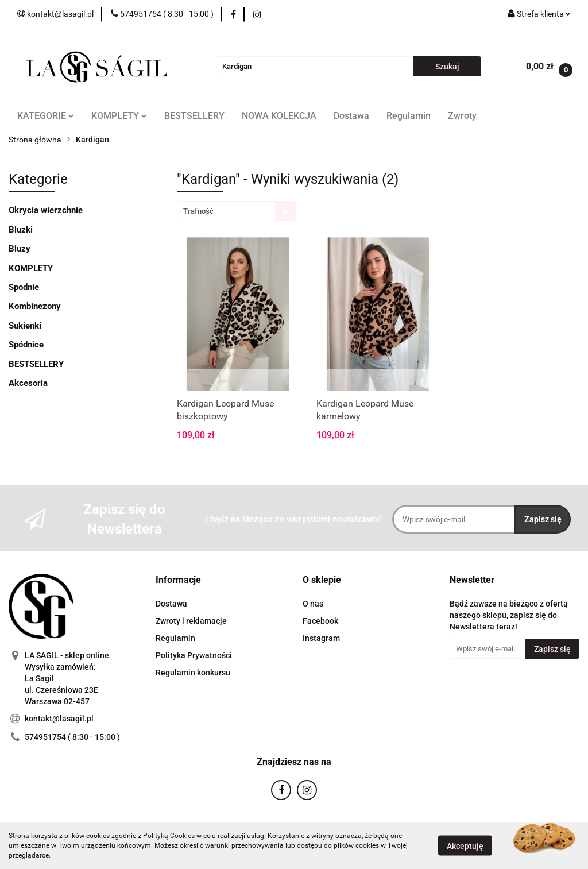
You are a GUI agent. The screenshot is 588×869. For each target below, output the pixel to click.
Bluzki (21, 230)
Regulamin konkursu (193, 673)
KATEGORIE (46, 116)
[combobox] (236, 211)
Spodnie (24, 287)
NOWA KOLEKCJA (279, 116)
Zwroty (462, 116)
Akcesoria (28, 383)
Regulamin (409, 116)
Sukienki (25, 326)
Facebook (320, 621)
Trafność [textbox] (198, 211)
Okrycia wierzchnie (46, 210)
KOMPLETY (119, 116)
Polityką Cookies (169, 836)
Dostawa (351, 116)
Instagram (321, 638)
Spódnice (26, 345)
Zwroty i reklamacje (191, 621)
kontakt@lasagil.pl (59, 719)
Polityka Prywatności (194, 655)
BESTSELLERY (194, 116)
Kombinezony (35, 306)
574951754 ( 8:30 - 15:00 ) (72, 737)
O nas (313, 604)
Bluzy (20, 249)
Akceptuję (465, 846)
